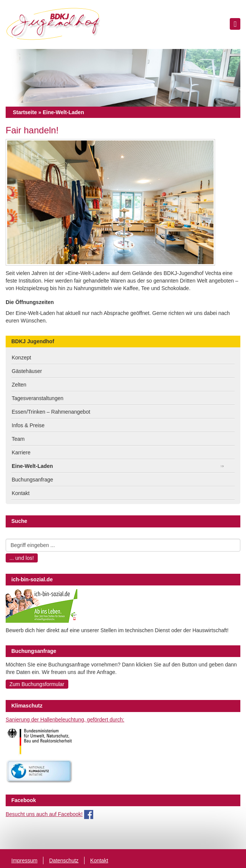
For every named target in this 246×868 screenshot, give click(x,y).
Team (18, 439)
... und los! (22, 558)
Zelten (19, 385)
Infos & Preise (28, 425)
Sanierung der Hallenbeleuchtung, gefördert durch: (65, 720)
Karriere (21, 452)
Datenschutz (64, 860)
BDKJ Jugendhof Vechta (53, 24)
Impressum (24, 860)
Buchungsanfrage (32, 480)
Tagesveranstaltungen (38, 398)
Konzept (21, 358)
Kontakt (21, 493)
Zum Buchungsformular (37, 684)
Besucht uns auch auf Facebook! (44, 814)
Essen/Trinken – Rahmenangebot (51, 412)
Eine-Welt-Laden (32, 466)
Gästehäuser (27, 371)
